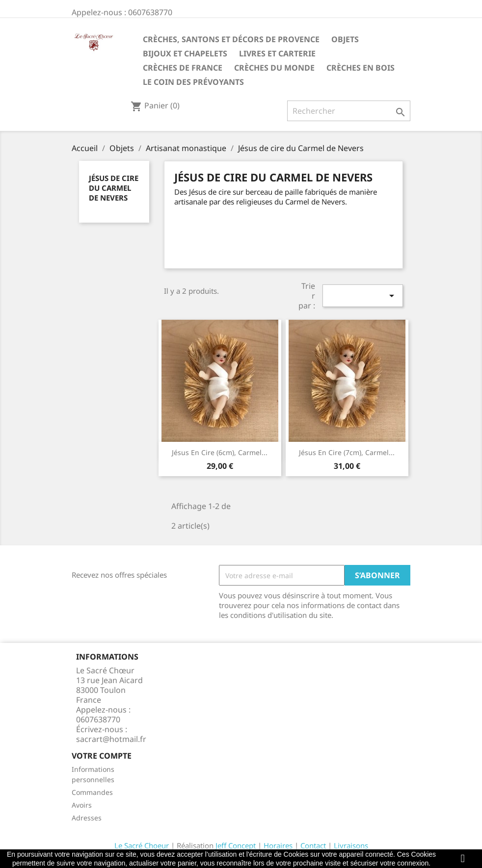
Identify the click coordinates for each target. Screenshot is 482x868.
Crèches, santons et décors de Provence (231, 39)
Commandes (92, 792)
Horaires (278, 845)
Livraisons (351, 845)
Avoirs (82, 805)
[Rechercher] (349, 111)
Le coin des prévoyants (193, 82)
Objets (345, 39)
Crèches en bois (361, 68)
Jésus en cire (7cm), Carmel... (347, 452)
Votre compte (102, 756)
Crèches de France (183, 68)
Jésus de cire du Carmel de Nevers (114, 188)
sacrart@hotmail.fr (111, 739)
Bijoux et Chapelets (185, 53)
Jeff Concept (236, 845)
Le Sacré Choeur (142, 845)
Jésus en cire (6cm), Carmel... (220, 452)
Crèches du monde (274, 68)
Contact (313, 845)
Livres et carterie (277, 53)
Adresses (87, 818)
